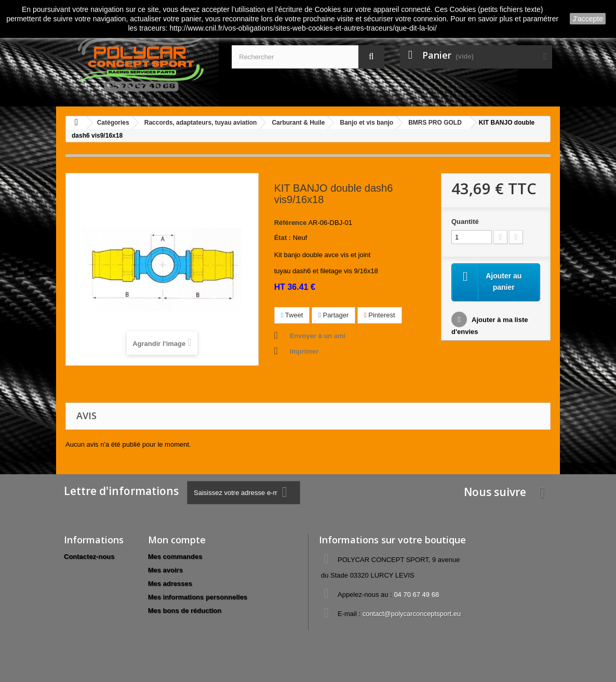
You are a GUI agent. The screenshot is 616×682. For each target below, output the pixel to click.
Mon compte (177, 540)
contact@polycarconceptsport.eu (412, 614)
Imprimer (304, 351)
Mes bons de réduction (185, 611)
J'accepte (588, 19)
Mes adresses (170, 584)
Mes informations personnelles (198, 597)
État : (283, 238)
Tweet (292, 315)
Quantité (465, 222)
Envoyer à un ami (318, 336)
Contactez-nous (89, 557)
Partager (333, 315)
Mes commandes (175, 557)
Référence (291, 223)
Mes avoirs (165, 570)
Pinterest (380, 315)
